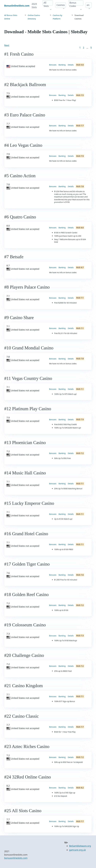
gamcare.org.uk (77, 850)
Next (7, 45)
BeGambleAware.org (80, 846)
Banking (62, 65)
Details (71, 65)
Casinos (61, 5)
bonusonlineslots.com (16, 858)
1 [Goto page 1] (80, 48)
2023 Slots (34, 6)
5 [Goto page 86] (91, 48)
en (88, 5)
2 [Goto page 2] (83, 48)
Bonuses (53, 65)
